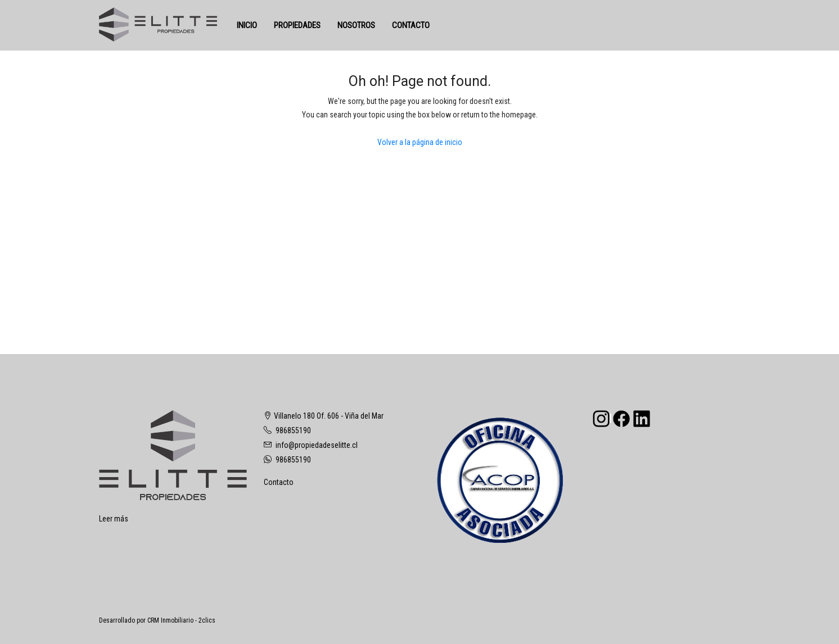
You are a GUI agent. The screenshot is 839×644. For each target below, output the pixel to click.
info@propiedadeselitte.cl (317, 445)
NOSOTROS (356, 25)
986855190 (293, 430)
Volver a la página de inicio (420, 142)
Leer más (114, 519)
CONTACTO (411, 25)
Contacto (279, 482)
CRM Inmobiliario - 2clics (181, 620)
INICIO (247, 25)
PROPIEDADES (297, 25)
